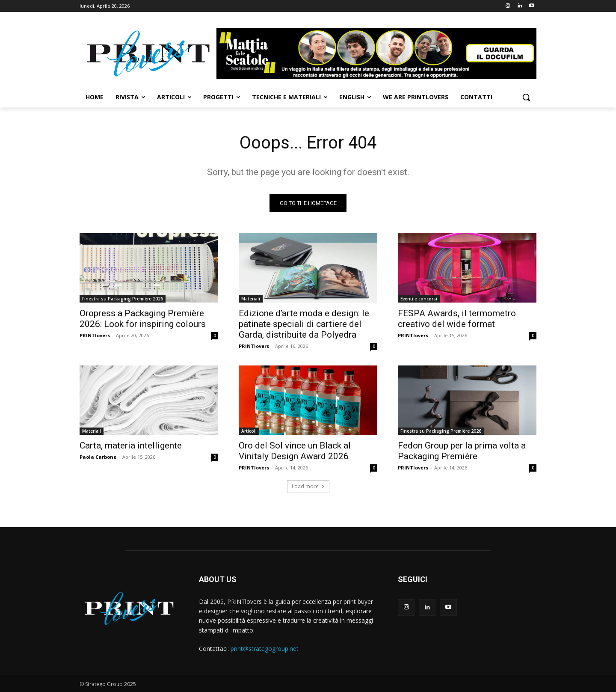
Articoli (249, 431)
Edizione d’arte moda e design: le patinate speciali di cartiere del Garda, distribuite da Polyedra (304, 324)
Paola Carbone (98, 457)
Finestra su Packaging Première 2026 (123, 299)
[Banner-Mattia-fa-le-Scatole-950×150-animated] (376, 53)
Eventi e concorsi (419, 299)
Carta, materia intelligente (131, 445)
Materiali (251, 299)
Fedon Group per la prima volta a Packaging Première (462, 451)
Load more (308, 486)
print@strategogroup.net (265, 649)
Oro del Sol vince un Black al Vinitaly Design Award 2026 (295, 451)
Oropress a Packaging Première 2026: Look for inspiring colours (143, 319)
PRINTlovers (95, 335)
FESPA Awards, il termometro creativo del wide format (457, 319)
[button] (526, 97)
